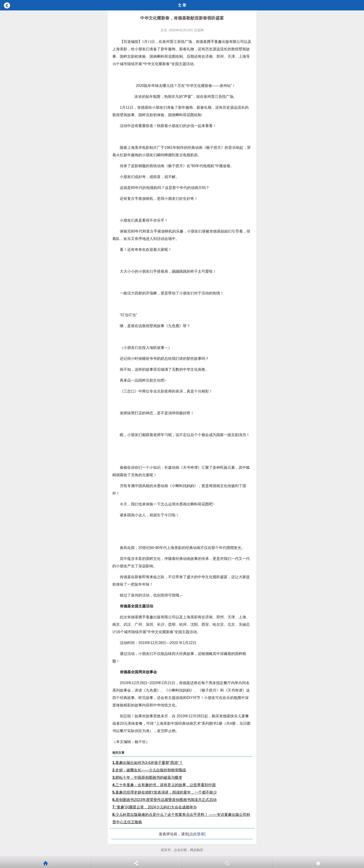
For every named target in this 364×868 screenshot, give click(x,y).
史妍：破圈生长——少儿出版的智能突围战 (149, 770)
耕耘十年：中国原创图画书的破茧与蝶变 (147, 777)
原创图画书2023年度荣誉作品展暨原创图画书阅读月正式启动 (164, 800)
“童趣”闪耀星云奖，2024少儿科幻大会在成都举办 (155, 807)
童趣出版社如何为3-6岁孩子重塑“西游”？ (148, 763)
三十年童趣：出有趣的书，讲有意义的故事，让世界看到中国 (164, 785)
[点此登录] (197, 834)
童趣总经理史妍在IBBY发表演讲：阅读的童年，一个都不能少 (165, 792)
